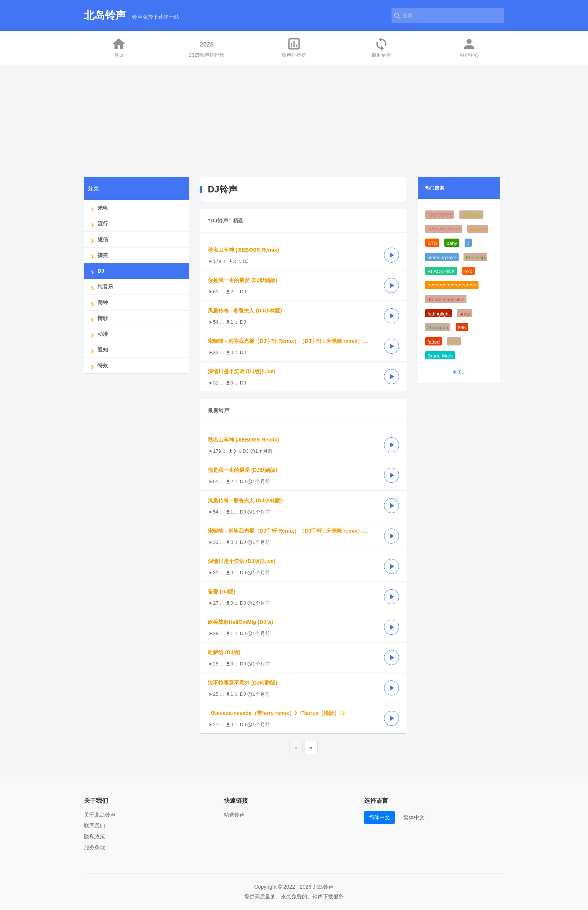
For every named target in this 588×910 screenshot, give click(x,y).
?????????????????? (452, 286)
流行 (98, 224)
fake (454, 342)
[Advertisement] (294, 121)
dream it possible (446, 300)
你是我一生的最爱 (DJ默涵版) (242, 280)
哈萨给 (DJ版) (224, 652)
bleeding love (442, 258)
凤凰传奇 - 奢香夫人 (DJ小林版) (245, 311)
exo (469, 271)
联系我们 (94, 826)
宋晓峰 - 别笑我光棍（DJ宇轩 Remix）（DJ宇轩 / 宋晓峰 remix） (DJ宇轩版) (292, 341)
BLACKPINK (441, 271)
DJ (96, 271)
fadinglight (439, 314)
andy (465, 314)
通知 (98, 350)
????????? (440, 215)
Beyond (478, 229)
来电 (98, 208)
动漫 (98, 334)
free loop (475, 258)
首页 (119, 47)
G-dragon (438, 328)
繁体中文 (414, 817)
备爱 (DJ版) (221, 592)
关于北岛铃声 (100, 815)
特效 (98, 366)
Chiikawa (472, 215)
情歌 (98, 318)
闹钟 (98, 303)
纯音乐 (100, 287)
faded (434, 342)
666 (462, 328)
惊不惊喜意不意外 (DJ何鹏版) (242, 683)
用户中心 (469, 47)
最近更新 (381, 47)
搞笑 (98, 255)
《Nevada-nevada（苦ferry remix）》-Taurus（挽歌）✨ (277, 713)
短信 (98, 240)
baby (452, 243)
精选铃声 (234, 815)
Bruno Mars (440, 356)
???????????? (444, 229)
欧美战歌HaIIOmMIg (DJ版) (240, 622)
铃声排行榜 (294, 47)
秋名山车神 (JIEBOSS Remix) (243, 250)
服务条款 (94, 847)
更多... (459, 372)
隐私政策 (94, 836)
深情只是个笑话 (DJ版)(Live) (241, 371)
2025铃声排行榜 (207, 47)
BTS (432, 243)
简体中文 (379, 817)
